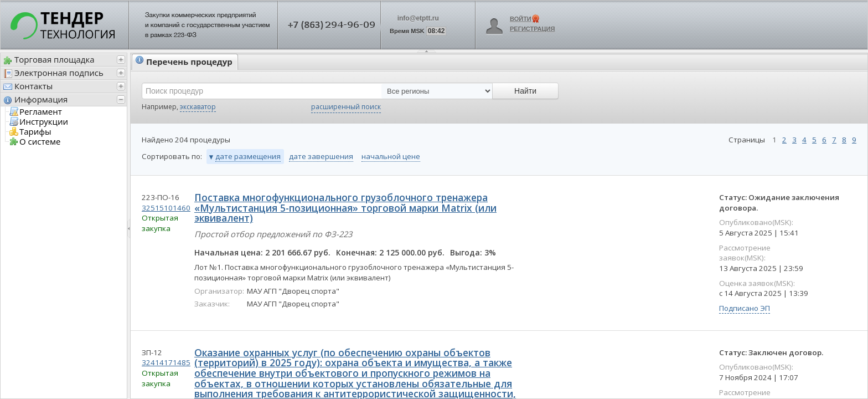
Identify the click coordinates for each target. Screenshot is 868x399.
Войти (521, 19)
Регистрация (532, 29)
